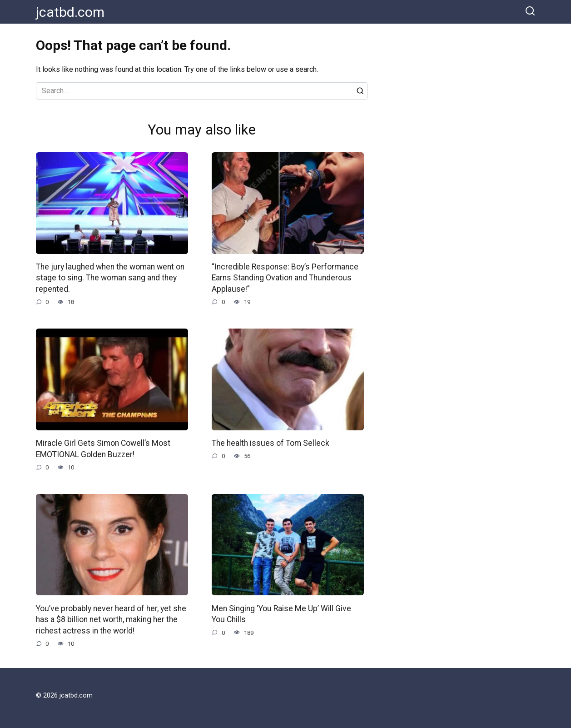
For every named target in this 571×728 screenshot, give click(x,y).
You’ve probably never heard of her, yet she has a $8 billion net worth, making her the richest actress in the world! (111, 619)
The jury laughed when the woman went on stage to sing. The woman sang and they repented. (110, 278)
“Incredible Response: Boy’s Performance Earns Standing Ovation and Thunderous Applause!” (285, 278)
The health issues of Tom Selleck (271, 443)
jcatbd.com (70, 12)
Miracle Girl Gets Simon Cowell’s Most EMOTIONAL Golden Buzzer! (103, 449)
